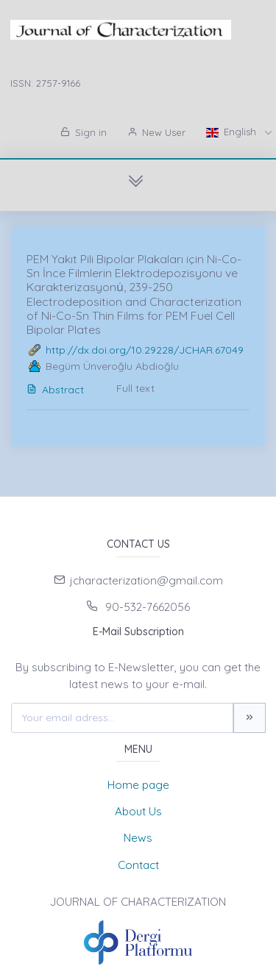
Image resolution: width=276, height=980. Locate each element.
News (138, 838)
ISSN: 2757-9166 (45, 83)
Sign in (84, 132)
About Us (138, 811)
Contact (138, 865)
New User (156, 132)
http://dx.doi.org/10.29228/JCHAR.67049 (145, 350)
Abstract (55, 390)
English (233, 132)
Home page (138, 785)
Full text (135, 388)
